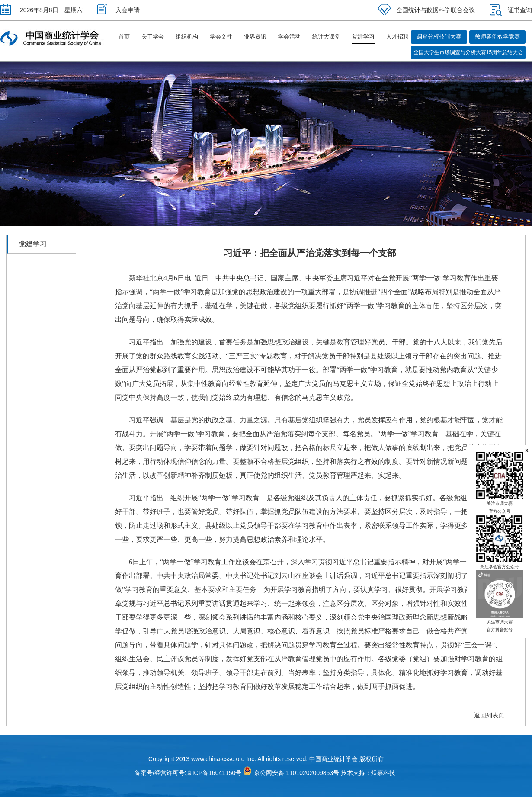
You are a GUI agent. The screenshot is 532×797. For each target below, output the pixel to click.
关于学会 (153, 37)
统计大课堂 (326, 37)
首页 (124, 37)
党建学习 (363, 37)
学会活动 (289, 37)
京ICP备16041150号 (214, 773)
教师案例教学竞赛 (497, 37)
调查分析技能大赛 (439, 37)
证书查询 (511, 10)
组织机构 (187, 37)
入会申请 (119, 10)
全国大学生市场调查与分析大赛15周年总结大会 (468, 52)
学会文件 (221, 37)
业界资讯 (255, 37)
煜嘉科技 (383, 773)
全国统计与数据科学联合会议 (426, 10)
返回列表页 (489, 715)
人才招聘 (397, 37)
